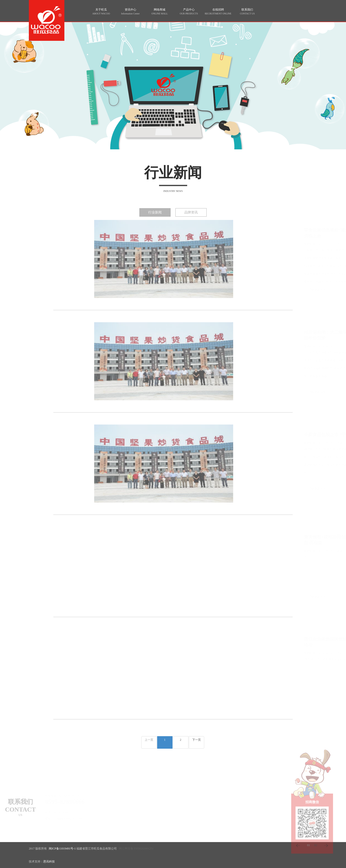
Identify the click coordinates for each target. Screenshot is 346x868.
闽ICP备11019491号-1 (62, 849)
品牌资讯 (191, 216)
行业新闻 (155, 216)
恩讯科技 (49, 862)
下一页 (197, 740)
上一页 (149, 740)
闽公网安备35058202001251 (136, 849)
